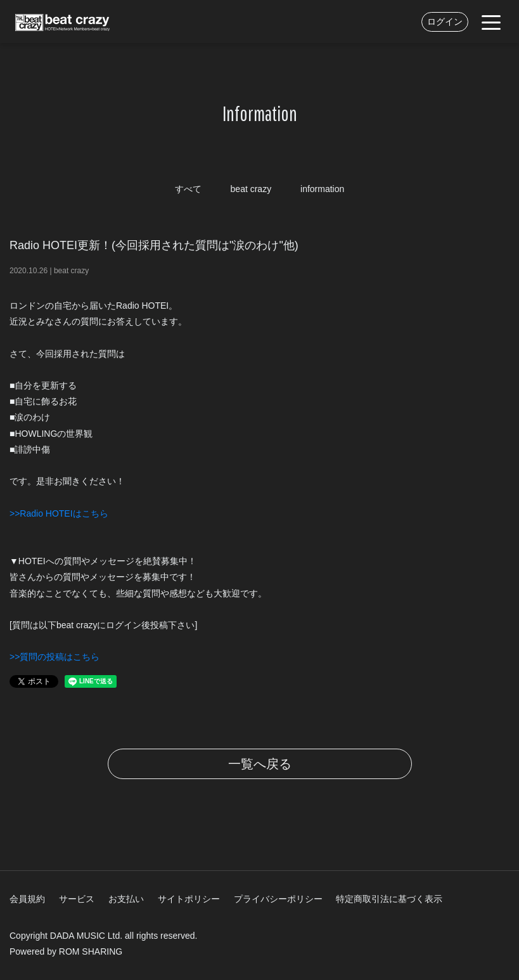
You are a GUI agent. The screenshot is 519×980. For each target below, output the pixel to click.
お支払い (126, 899)
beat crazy (251, 189)
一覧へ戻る (260, 764)
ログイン (445, 22)
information (322, 189)
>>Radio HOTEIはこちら (59, 513)
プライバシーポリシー (278, 899)
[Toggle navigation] (491, 22)
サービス (77, 899)
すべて (188, 189)
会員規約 (27, 899)
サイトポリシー (189, 899)
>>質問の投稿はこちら (54, 657)
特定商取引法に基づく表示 (389, 899)
